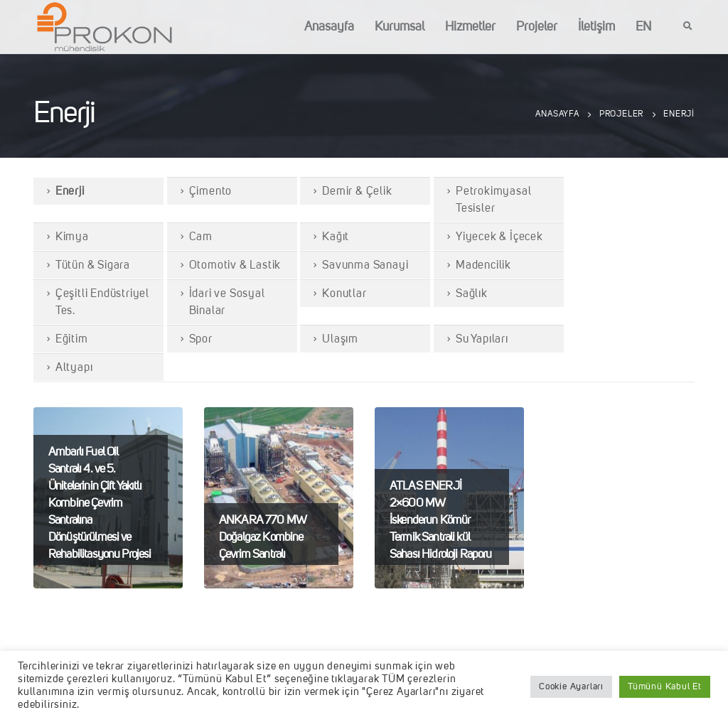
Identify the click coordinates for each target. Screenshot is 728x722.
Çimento (211, 192)
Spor (201, 340)
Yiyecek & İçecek (499, 237)
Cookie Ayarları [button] (571, 687)
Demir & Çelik (357, 192)
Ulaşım (340, 340)
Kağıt (336, 237)
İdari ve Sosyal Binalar (227, 303)
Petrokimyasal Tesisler (493, 200)
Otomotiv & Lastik (235, 266)
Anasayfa (329, 27)
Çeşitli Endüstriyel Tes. (102, 303)
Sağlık (472, 294)
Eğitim (72, 340)
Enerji (70, 192)
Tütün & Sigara (93, 266)
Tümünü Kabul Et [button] (665, 687)
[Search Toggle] (688, 27)
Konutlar (344, 294)
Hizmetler (470, 27)
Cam (201, 237)
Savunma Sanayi (365, 266)
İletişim (596, 27)
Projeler (537, 27)
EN (643, 27)
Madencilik (483, 266)
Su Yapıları (482, 340)
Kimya (72, 237)
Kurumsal (400, 27)
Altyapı (74, 368)
